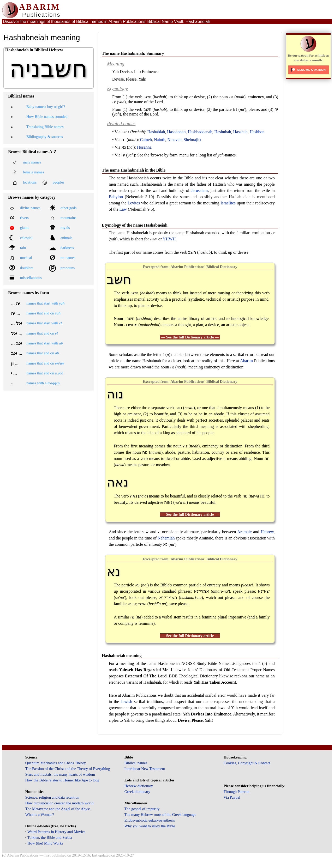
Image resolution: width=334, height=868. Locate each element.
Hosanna (144, 147)
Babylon (116, 197)
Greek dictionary (137, 792)
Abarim (246, 361)
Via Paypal (232, 797)
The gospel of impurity (142, 809)
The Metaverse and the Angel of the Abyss (58, 809)
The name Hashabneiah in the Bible (134, 170)
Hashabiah (156, 132)
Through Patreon (237, 792)
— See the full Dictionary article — (190, 337)
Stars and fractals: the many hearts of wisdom (60, 774)
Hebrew (267, 532)
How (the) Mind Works (45, 843)
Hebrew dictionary (139, 786)
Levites (134, 203)
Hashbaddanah (200, 132)
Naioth (160, 140)
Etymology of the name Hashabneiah (135, 225)
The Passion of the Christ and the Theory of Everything (68, 769)
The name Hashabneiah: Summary (133, 53)
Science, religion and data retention (52, 797)
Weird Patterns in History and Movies (56, 832)
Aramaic (244, 532)
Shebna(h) (192, 140)
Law (123, 209)
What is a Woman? (40, 815)
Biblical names (136, 763)
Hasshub (240, 132)
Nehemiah (166, 538)
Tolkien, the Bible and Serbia (50, 837)
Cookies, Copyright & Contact (247, 763)
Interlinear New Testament (145, 769)
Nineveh (174, 140)
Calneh (146, 140)
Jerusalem (199, 190)
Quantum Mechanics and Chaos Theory (56, 763)
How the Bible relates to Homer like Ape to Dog (62, 780)
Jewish (127, 702)
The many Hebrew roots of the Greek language (160, 815)
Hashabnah (176, 132)
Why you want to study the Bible (150, 826)
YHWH (169, 239)
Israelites (228, 203)
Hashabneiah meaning (122, 656)
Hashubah (223, 132)
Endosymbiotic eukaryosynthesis (150, 820)
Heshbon (257, 132)
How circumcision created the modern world (59, 803)
